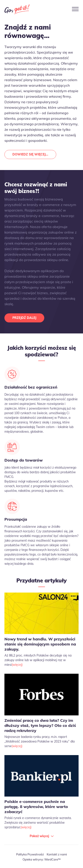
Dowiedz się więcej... (30, 154)
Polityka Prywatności (30, 854)
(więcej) (17, 665)
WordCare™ (52, 859)
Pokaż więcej (39, 836)
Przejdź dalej (24, 318)
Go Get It (17, 9)
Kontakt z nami (57, 854)
